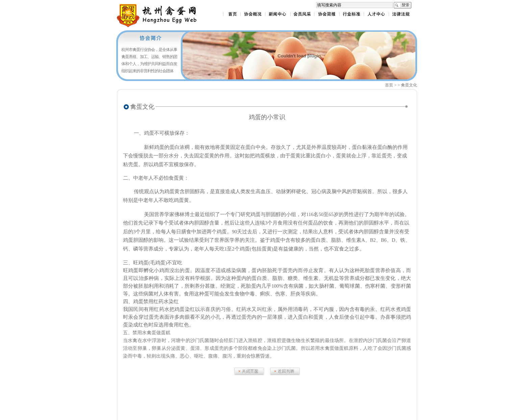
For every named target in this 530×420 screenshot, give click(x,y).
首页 (389, 85)
